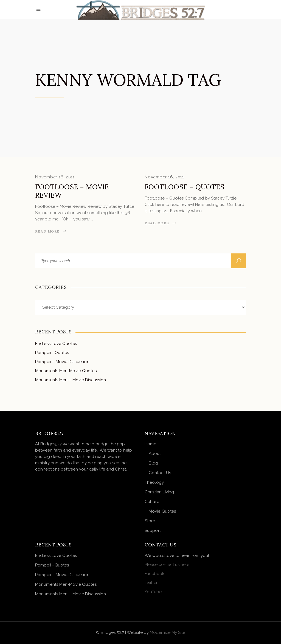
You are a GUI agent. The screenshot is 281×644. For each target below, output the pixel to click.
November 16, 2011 (55, 177)
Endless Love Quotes (56, 344)
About (155, 454)
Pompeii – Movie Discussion (62, 362)
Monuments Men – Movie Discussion (71, 380)
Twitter (151, 583)
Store (150, 521)
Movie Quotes (162, 511)
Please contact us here (167, 565)
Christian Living (159, 492)
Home (150, 444)
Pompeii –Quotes (52, 353)
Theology (154, 482)
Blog (153, 463)
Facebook (154, 574)
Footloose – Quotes (184, 187)
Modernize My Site (168, 632)
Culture (152, 502)
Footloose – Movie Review (72, 191)
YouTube (153, 592)
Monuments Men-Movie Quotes (66, 371)
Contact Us (160, 473)
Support (153, 530)
